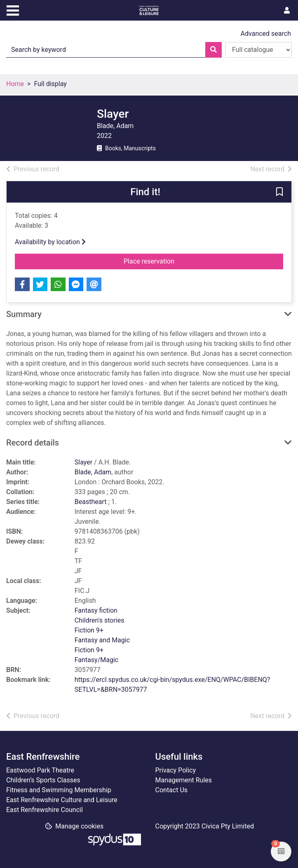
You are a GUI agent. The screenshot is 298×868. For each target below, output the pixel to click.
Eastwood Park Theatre (40, 770)
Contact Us (172, 790)
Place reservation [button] (163, 261)
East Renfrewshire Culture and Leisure (62, 800)
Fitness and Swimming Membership (59, 790)
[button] (279, 192)
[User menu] (287, 11)
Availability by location (50, 242)
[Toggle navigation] (13, 9)
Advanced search (266, 34)
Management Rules (184, 780)
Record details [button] (33, 443)
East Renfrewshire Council (45, 810)
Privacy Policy (176, 770)
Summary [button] (24, 314)
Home (15, 84)
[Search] (214, 50)
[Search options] (258, 50)
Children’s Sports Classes (43, 780)
